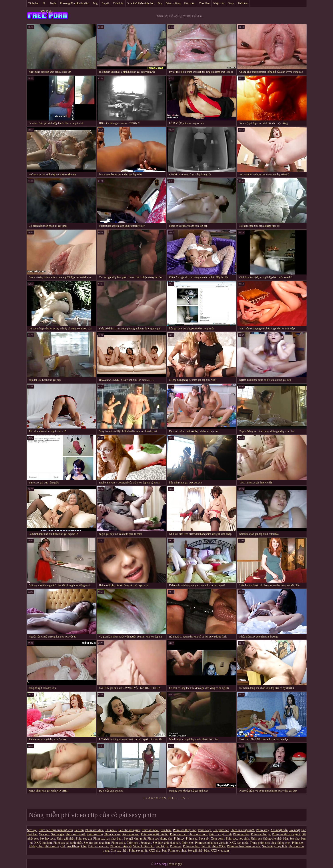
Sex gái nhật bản (198, 851)
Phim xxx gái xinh (220, 834)
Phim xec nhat (177, 851)
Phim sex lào (191, 846)
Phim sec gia (84, 839)
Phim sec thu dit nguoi (286, 834)
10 (169, 798)
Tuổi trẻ (243, 3)
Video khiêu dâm (144, 846)
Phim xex (188, 843)
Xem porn (218, 839)
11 (173, 798)
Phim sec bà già (75, 834)
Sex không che (281, 843)
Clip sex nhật (119, 851)
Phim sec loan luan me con (244, 846)
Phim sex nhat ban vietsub (211, 843)
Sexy (231, 3)
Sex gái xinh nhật (135, 839)
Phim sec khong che (160, 839)
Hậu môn (190, 3)
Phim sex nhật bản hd (155, 834)
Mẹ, (95, 3)
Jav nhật (295, 830)
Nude (53, 3)
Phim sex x (118, 843)
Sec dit (206, 846)
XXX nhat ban (158, 851)
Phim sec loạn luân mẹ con (56, 830)
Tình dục (34, 3)
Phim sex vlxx (95, 830)
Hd (45, 3)
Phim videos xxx (98, 846)
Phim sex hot (241, 834)
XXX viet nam (220, 851)
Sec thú (79, 830)
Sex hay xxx (47, 839)
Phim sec (192, 839)
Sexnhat (146, 843)
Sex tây (32, 830)
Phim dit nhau (151, 830)
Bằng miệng (173, 3)
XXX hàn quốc (239, 843)
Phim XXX (218, 846)
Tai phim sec (221, 830)
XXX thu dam (43, 843)
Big (160, 3)
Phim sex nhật (138, 851)
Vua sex (44, 834)
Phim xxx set (113, 834)
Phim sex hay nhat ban (108, 839)
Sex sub (204, 839)
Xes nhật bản (279, 830)
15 (183, 798)
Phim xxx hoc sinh (237, 839)
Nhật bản (219, 3)
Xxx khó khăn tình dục (141, 3)
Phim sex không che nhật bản (269, 839)
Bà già (105, 3)
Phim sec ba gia (261, 834)
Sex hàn (166, 830)
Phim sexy (205, 830)
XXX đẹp (48, 12)
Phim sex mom (198, 834)
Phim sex (133, 843)
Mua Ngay (175, 864)
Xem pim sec (131, 834)
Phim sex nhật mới (243, 830)
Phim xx (179, 839)
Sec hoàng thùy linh (275, 846)
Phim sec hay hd (55, 846)
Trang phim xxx (260, 843)
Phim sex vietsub (121, 846)
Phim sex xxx (178, 834)
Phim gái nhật (66, 839)
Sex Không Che (77, 846)
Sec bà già (162, 846)
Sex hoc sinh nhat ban (166, 843)
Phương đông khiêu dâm (75, 3)
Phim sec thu (95, 834)
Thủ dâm (204, 3)
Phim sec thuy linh (185, 830)
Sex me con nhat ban (97, 843)
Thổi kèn (118, 3)
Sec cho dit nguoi (129, 830)
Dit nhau (111, 830)
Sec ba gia (58, 834)
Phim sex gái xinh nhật (68, 843)
